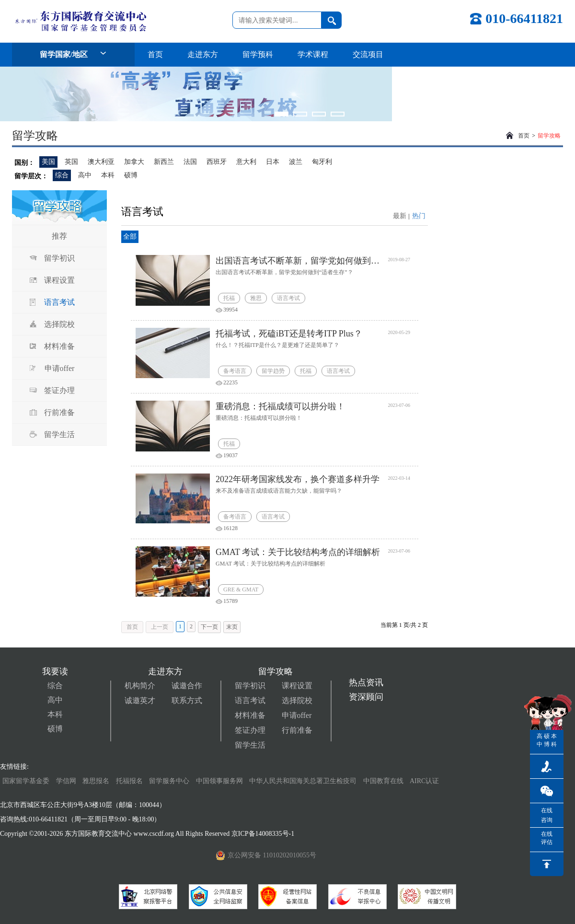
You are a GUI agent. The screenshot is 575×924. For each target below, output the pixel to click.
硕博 (131, 175)
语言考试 (59, 302)
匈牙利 (322, 162)
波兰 (296, 162)
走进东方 (203, 54)
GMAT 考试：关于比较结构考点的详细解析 (298, 552)
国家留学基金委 (26, 781)
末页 (232, 627)
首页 (155, 54)
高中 (85, 175)
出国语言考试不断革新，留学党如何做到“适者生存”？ (298, 261)
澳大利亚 (101, 162)
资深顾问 (366, 697)
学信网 (66, 781)
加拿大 (134, 162)
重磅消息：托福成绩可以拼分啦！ (280, 406)
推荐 (59, 236)
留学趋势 (273, 371)
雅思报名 (96, 781)
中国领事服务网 (219, 781)
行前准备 (59, 412)
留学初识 (59, 258)
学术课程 (313, 54)
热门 (419, 216)
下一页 (209, 627)
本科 (108, 175)
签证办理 (59, 390)
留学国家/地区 (73, 54)
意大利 (246, 162)
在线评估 (547, 838)
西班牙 (217, 162)
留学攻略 (549, 136)
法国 (190, 162)
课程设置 (59, 280)
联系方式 (187, 700)
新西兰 (164, 162)
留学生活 (59, 434)
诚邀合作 (187, 686)
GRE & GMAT (241, 589)
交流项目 (368, 54)
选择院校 (59, 324)
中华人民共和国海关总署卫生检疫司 (303, 781)
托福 (229, 298)
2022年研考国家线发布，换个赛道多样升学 (298, 479)
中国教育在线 (384, 781)
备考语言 (235, 371)
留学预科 (258, 54)
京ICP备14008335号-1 (264, 834)
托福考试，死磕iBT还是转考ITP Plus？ (289, 334)
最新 (400, 216)
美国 (48, 162)
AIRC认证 (424, 781)
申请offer (60, 368)
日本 (273, 162)
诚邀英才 (140, 700)
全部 (130, 237)
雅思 (256, 298)
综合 (62, 175)
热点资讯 (366, 682)
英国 (71, 162)
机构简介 (140, 686)
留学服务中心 (169, 781)
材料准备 (59, 346)
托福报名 (129, 781)
